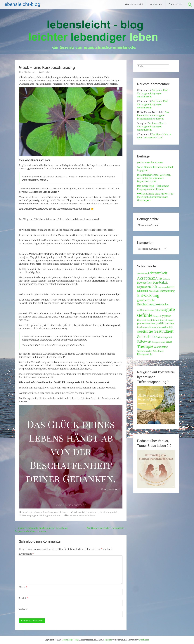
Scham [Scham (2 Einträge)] (154, 327)
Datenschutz (176, 4)
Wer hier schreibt (134, 4)
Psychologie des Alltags (42, 512)
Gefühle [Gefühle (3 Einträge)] (141, 310)
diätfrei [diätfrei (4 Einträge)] (170, 287)
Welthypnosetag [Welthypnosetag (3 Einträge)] (145, 351)
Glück (115, 512)
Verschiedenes (61, 512)
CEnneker (46, 72)
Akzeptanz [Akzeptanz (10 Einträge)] (146, 278)
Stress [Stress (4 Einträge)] (169, 342)
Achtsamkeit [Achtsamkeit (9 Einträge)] (157, 273)
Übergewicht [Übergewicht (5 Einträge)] (145, 354)
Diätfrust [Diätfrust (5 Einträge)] (143, 291)
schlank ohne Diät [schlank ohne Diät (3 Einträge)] (165, 327)
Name (23, 587)
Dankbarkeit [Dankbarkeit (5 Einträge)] (160, 283)
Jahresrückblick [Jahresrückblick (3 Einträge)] (160, 320)
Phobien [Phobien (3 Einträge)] (152, 324)
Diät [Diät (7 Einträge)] (154, 287)
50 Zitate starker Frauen (150, 162)
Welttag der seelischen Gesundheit (107, 528)
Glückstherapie (26, 515)
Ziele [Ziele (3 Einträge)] (155, 351)
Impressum (156, 4)
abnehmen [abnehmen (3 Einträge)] (142, 274)
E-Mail (24, 598)
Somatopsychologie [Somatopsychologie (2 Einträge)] (159, 342)
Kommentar (26, 554)
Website (23, 609)
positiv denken (54, 515)
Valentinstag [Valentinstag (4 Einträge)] (161, 347)
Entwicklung (105, 512)
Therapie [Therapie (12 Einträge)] (145, 346)
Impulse (26, 512)
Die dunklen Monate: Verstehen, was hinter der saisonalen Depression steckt (154, 178)
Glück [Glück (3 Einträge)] (157, 310)
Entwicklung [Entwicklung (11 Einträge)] (148, 295)
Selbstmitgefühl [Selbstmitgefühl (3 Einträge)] (164, 337)
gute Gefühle (40, 515)
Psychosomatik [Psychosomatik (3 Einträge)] (144, 327)
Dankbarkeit (93, 512)
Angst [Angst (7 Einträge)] (160, 278)
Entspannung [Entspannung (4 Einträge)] (167, 291)
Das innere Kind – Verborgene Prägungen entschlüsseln (154, 93)
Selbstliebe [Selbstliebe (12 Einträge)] (147, 337)
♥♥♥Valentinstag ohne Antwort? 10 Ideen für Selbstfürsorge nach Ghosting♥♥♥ (155, 197)
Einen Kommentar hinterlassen (82, 515)
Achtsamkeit (80, 512)
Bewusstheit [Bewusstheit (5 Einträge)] (145, 283)
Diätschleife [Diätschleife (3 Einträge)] (154, 291)
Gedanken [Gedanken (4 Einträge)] (164, 305)
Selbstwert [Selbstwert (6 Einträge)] (144, 342)
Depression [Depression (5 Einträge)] (144, 287)
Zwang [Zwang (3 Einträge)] (161, 351)
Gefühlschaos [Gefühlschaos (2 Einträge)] (149, 310)
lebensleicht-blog (22, 4)
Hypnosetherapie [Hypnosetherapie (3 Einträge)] (145, 320)
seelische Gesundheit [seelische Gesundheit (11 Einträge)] (155, 331)
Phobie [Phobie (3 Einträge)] (144, 324)
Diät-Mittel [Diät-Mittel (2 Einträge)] (162, 287)
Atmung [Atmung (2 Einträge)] (167, 279)
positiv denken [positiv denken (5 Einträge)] (165, 323)
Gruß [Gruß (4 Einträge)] (163, 310)
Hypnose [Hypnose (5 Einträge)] (166, 316)
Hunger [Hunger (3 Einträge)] (156, 316)
